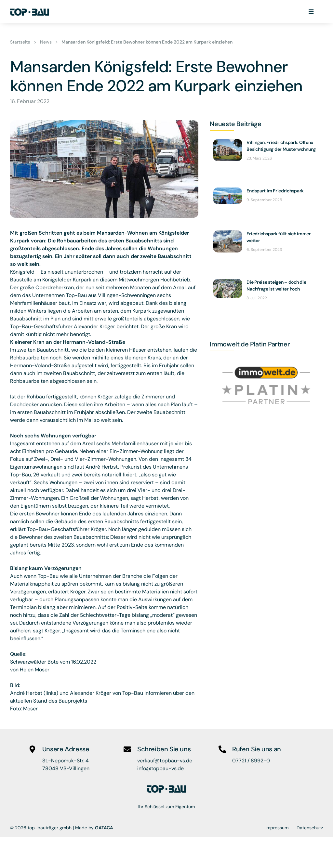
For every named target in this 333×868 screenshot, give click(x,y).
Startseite (20, 42)
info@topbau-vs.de (160, 768)
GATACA (104, 827)
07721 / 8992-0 (251, 761)
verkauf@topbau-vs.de (165, 761)
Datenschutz (310, 827)
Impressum (277, 827)
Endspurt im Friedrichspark (275, 191)
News (46, 42)
